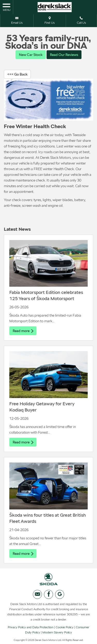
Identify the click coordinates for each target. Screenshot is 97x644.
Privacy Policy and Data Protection (31, 627)
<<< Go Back (17, 74)
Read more (23, 331)
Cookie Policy (65, 627)
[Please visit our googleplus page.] (60, 594)
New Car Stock (31, 55)
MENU (6, 7)
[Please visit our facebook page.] (48, 594)
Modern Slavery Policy (57, 632)
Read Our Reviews (64, 55)
